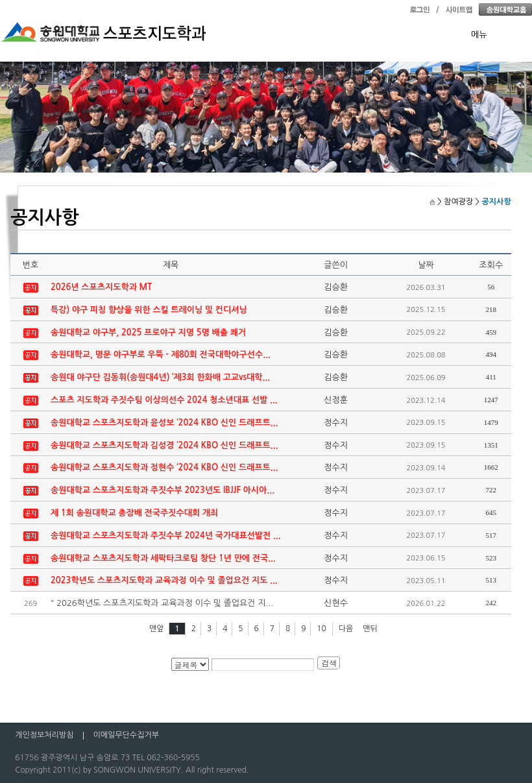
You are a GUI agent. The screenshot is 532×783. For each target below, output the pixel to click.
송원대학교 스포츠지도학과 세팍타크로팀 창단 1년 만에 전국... (163, 558)
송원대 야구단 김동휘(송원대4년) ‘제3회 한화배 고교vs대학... (160, 377)
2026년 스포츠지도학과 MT (101, 287)
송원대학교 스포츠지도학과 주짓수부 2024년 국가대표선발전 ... (166, 536)
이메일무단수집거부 (126, 735)
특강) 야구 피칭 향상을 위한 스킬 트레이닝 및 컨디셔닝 (149, 310)
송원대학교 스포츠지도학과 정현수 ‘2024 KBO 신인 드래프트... (164, 467)
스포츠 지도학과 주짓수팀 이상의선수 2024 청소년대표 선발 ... (164, 400)
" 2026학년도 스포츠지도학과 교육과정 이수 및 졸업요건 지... (162, 603)
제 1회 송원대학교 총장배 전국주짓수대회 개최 (134, 513)
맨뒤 (370, 629)
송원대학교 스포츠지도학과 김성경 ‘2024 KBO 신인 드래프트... (164, 445)
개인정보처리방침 (44, 735)
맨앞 (157, 629)
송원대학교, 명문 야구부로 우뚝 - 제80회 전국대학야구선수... (161, 355)
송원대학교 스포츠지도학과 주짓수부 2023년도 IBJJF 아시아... (163, 490)
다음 (346, 629)
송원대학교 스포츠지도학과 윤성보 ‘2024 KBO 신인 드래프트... (164, 423)
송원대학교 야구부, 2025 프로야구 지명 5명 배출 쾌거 (148, 332)
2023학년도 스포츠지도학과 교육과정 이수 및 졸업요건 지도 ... (164, 580)
